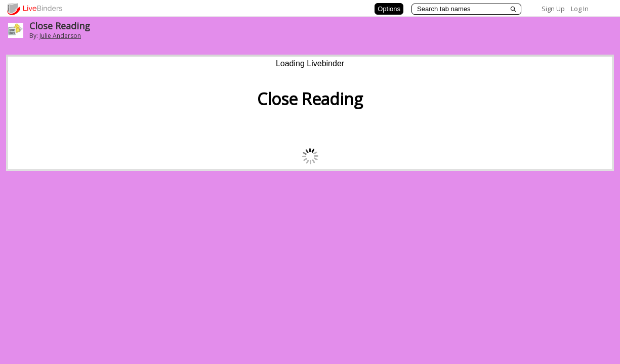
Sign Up (553, 9)
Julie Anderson (60, 36)
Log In (580, 9)
